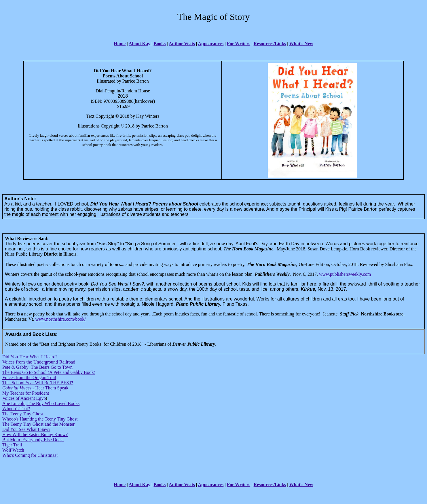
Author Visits (182, 44)
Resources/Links (270, 44)
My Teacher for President (26, 393)
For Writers (239, 44)
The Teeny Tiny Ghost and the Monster (38, 424)
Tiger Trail (12, 445)
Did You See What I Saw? (26, 429)
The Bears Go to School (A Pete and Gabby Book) (49, 372)
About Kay (140, 44)
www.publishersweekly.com (345, 274)
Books (160, 44)
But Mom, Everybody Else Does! (33, 440)
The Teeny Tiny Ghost (23, 414)
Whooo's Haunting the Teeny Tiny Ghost (40, 419)
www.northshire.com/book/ (61, 319)
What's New (301, 44)
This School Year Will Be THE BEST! (38, 383)
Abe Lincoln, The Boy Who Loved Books (41, 403)
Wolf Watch (13, 450)
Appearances (211, 44)
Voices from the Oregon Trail (29, 377)
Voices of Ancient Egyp (24, 398)
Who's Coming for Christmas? (30, 455)
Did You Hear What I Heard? (30, 357)
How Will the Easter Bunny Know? (35, 434)
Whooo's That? (16, 409)
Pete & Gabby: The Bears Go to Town (37, 367)
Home (120, 44)
